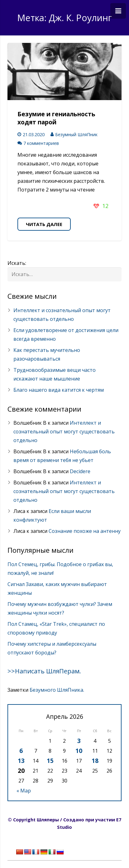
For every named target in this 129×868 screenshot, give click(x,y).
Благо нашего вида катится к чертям (59, 390)
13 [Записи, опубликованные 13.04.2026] (21, 761)
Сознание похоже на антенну (85, 531)
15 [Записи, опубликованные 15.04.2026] (50, 761)
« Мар (24, 791)
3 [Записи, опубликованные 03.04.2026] (79, 741)
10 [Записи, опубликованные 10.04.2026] (79, 751)
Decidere (80, 471)
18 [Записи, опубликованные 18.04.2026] (95, 761)
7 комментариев (41, 143)
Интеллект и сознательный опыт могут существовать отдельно (64, 432)
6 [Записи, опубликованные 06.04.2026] (21, 751)
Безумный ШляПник (76, 134)
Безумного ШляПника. (57, 690)
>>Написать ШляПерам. (44, 671)
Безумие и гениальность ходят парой (56, 118)
